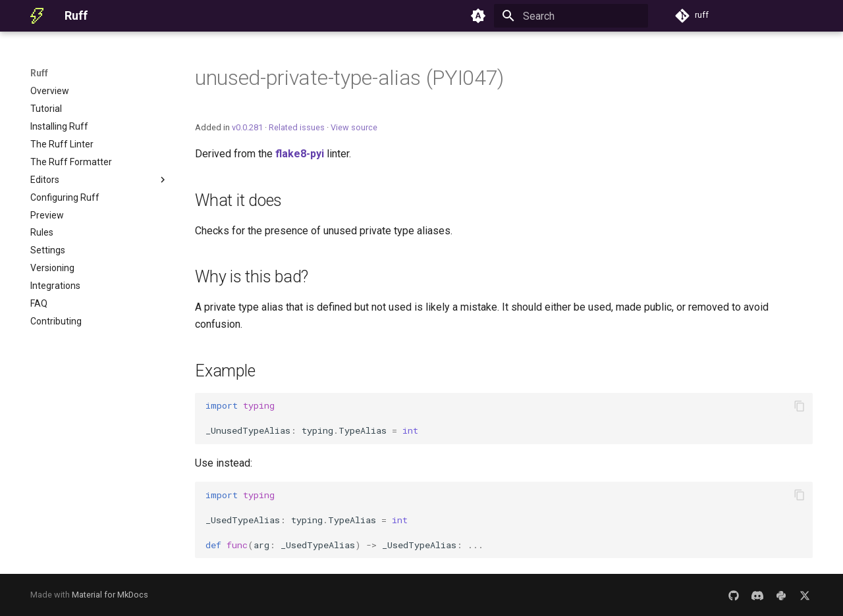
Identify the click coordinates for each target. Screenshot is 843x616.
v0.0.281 (247, 127)
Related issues (297, 127)
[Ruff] (37, 16)
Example (225, 371)
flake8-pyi (300, 154)
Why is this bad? (252, 277)
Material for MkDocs (110, 595)
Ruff (39, 73)
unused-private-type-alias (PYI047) (349, 78)
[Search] (571, 16)
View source (354, 127)
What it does (238, 200)
